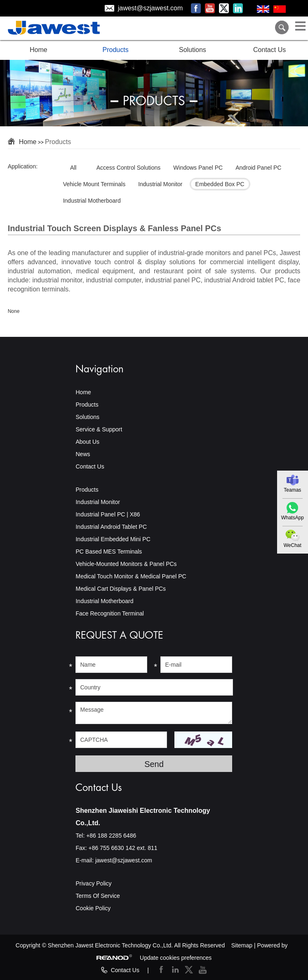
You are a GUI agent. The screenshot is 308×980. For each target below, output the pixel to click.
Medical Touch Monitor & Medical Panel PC (131, 576)
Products (116, 50)
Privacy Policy (93, 883)
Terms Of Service (98, 896)
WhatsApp (293, 518)
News (83, 454)
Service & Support (99, 429)
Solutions (193, 50)
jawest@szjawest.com (150, 8)
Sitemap (242, 945)
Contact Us (269, 50)
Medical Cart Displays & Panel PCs (121, 589)
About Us (87, 442)
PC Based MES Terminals (109, 552)
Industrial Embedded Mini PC (113, 539)
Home (39, 50)
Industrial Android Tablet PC (111, 527)
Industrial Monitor (98, 502)
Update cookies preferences (176, 958)
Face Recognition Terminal (110, 613)
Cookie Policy (93, 908)
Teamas (292, 490)
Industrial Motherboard (104, 601)
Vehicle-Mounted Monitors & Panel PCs (126, 564)
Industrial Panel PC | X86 (108, 514)
